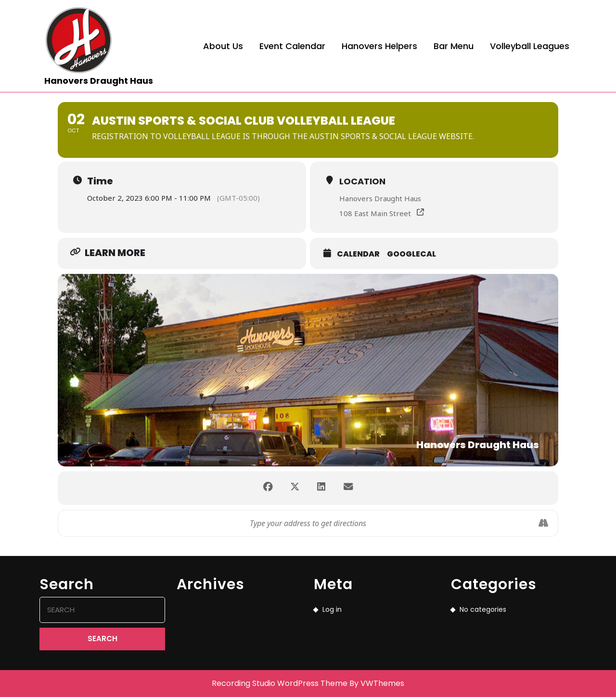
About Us (223, 46)
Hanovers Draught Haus (99, 81)
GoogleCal (411, 254)
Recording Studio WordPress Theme (280, 683)
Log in (332, 609)
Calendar (358, 254)
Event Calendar (292, 46)
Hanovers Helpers (379, 46)
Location (362, 181)
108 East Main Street (375, 213)
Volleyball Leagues (530, 46)
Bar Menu (454, 46)
